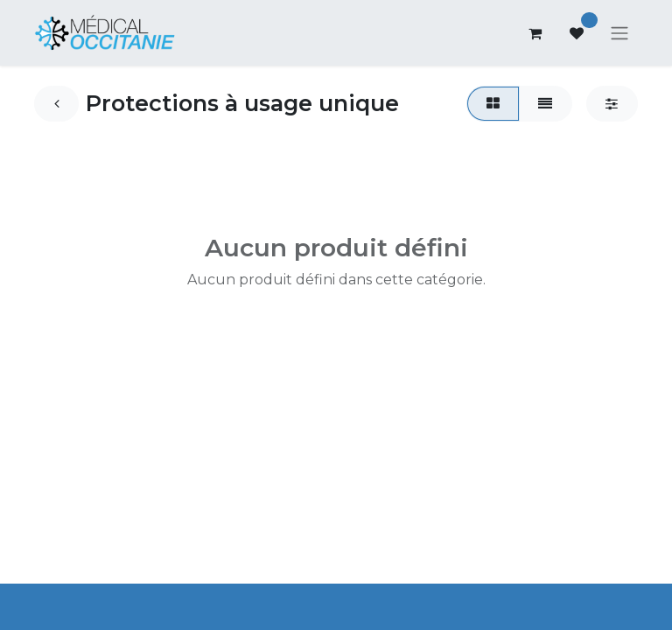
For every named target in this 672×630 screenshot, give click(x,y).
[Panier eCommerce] (535, 35)
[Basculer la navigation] (619, 35)
